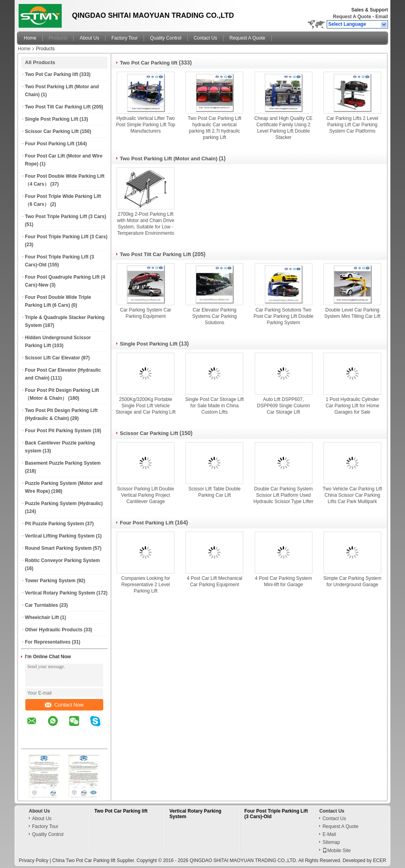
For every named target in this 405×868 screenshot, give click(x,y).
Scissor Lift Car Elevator (52, 358)
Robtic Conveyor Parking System (62, 560)
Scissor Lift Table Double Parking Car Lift (214, 492)
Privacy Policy (34, 860)
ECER (379, 860)
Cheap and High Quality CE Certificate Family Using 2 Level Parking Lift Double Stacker (283, 128)
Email (382, 17)
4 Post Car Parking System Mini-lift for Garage (284, 581)
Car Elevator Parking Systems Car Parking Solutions (215, 316)
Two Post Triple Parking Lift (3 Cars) (65, 217)
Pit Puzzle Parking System (54, 524)
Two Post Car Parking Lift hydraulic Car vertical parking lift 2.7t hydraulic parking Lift (215, 128)
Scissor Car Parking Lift (52, 131)
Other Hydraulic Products (54, 630)
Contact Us (205, 38)
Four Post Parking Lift (50, 144)
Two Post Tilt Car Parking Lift (58, 107)
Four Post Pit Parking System (58, 431)
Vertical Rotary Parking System (60, 593)
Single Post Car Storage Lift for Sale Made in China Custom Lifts (214, 406)
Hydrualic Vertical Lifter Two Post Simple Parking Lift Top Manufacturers (146, 125)
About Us (89, 38)
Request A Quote (352, 17)
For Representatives (48, 642)
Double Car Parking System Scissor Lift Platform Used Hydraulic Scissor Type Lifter (284, 495)
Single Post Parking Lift (52, 119)
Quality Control (166, 38)
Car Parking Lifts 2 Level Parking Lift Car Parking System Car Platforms (353, 125)
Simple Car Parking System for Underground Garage (353, 581)
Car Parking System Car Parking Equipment (145, 313)
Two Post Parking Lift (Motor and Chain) (169, 159)
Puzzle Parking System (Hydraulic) (64, 503)
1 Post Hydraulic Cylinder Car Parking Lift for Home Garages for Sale (352, 406)
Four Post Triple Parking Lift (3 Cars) (66, 237)
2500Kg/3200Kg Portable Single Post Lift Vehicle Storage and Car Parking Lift (145, 406)
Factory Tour (125, 38)
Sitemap (331, 842)
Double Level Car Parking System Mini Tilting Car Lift (352, 313)
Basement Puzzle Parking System (63, 463)
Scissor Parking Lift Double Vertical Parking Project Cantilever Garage (146, 495)
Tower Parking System (50, 581)
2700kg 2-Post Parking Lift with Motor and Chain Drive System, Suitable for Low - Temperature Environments (146, 224)
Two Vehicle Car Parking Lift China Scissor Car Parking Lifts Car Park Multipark (352, 495)
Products (58, 38)
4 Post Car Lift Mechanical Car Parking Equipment (214, 581)
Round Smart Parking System (58, 548)
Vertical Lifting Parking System (60, 536)
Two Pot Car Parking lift (51, 74)
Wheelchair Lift (42, 617)
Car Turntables (42, 605)
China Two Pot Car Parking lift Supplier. (94, 860)
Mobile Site (336, 851)
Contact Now (64, 705)
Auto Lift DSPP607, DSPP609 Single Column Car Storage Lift (284, 406)
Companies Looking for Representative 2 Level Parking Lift (145, 585)
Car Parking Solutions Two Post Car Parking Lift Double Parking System (283, 316)
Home (30, 38)
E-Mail (329, 834)
